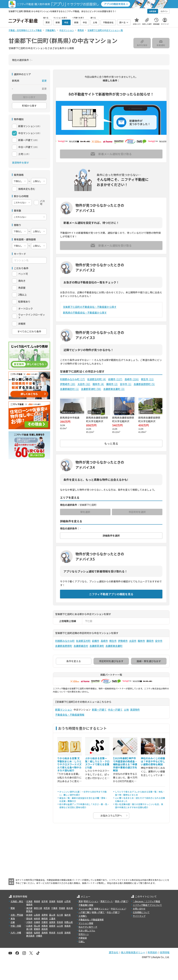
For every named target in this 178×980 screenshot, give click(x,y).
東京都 (29, 908)
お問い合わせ (139, 909)
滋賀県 (52, 922)
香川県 (29, 929)
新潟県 (29, 915)
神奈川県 (38, 908)
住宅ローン (84, 934)
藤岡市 (112, 384)
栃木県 (70, 908)
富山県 (52, 915)
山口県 (60, 926)
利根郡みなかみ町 (73, 379)
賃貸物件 (135, 710)
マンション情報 (86, 923)
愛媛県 (37, 929)
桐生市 (148, 379)
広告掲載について (141, 912)
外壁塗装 (83, 938)
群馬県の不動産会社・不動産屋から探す (85, 312)
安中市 (126, 384)
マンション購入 (86, 909)
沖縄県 (39, 936)
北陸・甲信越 (17, 915)
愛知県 (29, 918)
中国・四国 (16, 926)
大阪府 (29, 922)
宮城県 (52, 901)
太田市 (84, 384)
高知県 (45, 929)
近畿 (13, 922)
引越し (82, 941)
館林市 (98, 384)
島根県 (52, 926)
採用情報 (165, 952)
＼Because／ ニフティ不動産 (147, 901)
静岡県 (45, 918)
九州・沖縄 (16, 932)
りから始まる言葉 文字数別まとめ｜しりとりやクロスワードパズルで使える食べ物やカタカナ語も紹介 (69, 764)
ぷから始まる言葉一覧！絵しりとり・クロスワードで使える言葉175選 (97, 763)
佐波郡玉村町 (97, 379)
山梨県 (37, 915)
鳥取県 (45, 926)
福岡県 (29, 932)
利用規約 (152, 952)
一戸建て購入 (85, 912)
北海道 (29, 901)
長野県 (45, 915)
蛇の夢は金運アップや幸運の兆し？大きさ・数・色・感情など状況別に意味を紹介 (84, 806)
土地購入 (83, 916)
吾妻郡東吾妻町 (114, 389)
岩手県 (45, 901)
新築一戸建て (99, 710)
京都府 (45, 922)
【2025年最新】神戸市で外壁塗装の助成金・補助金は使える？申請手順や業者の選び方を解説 (125, 764)
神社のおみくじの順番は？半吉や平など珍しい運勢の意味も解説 (153, 761)
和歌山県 (69, 922)
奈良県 (60, 922)
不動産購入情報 (86, 905)
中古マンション (118, 909)
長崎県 (45, 932)
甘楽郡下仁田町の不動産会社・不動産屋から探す (90, 307)
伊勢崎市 (68, 384)
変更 (44, 81)
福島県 (29, 904)
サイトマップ (139, 916)
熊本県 (52, 932)
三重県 (52, 918)
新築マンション (64, 710)
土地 (126, 710)
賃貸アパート (107, 901)
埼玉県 (47, 908)
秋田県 (60, 901)
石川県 (60, 915)
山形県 (67, 901)
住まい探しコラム (87, 930)
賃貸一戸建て (121, 901)
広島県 (29, 926)
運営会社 (114, 952)
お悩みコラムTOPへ (111, 816)
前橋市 (115, 379)
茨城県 (62, 908)
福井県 (67, 915)
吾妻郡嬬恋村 (69, 389)
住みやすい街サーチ (88, 927)
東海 (13, 918)
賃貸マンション (91, 901)
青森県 (37, 901)
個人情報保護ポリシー (133, 952)
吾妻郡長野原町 (144, 384)
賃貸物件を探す (20, 163)
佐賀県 (37, 932)
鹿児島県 (30, 936)
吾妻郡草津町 (91, 389)
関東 (13, 908)
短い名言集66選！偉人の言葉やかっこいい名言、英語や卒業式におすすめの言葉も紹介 (139, 806)
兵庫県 (37, 922)
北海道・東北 (17, 901)
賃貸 (81, 901)
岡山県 (37, 926)
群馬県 (29, 911)
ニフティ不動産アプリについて (147, 905)
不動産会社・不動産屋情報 (70, 715)
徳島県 (67, 926)
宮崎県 (67, 932)
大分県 (60, 932)
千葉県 (54, 908)
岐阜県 (37, 918)
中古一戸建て (115, 710)
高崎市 (132, 379)
